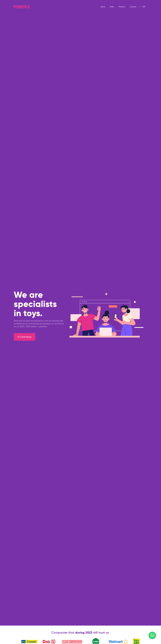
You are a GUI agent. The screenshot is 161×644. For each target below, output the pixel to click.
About (103, 7)
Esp (144, 7)
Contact (133, 7)
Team (112, 7)
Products (122, 7)
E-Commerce (25, 337)
